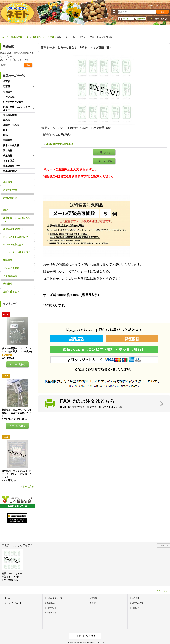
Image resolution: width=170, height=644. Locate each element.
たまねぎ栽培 (10, 276)
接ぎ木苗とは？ (11, 292)
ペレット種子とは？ (13, 245)
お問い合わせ (10, 198)
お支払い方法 (10, 190)
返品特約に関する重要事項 (59, 144)
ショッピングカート (13, 603)
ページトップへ (163, 591)
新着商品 (51, 603)
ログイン (127, 19)
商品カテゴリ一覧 (55, 598)
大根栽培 (8, 284)
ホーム (7, 598)
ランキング (52, 613)
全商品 (7, 81)
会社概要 (8, 182)
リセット (165, 545)
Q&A (6, 210)
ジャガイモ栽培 (11, 268)
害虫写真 (8, 260)
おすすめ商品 (53, 608)
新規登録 (141, 19)
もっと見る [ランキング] (28, 487)
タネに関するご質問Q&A (16, 237)
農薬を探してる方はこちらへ (17, 219)
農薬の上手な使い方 (13, 229)
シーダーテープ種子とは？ (17, 252)
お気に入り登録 (104, 161)
